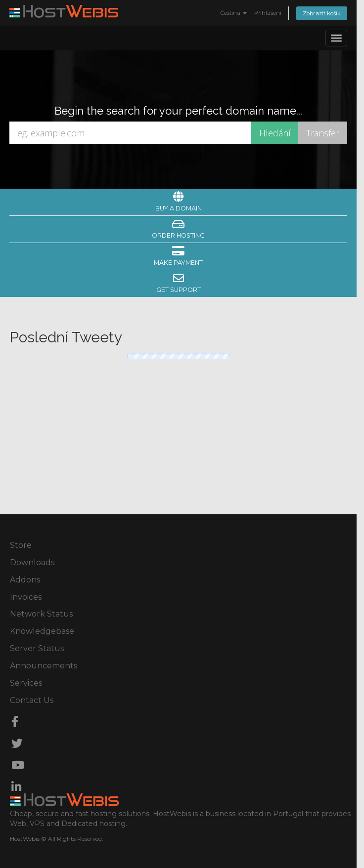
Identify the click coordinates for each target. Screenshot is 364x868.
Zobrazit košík (322, 13)
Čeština (233, 13)
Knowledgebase (42, 631)
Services (26, 683)
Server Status (37, 648)
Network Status (41, 614)
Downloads (32, 562)
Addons (25, 580)
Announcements (44, 666)
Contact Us (32, 700)
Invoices (26, 597)
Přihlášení (268, 13)
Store (21, 545)
